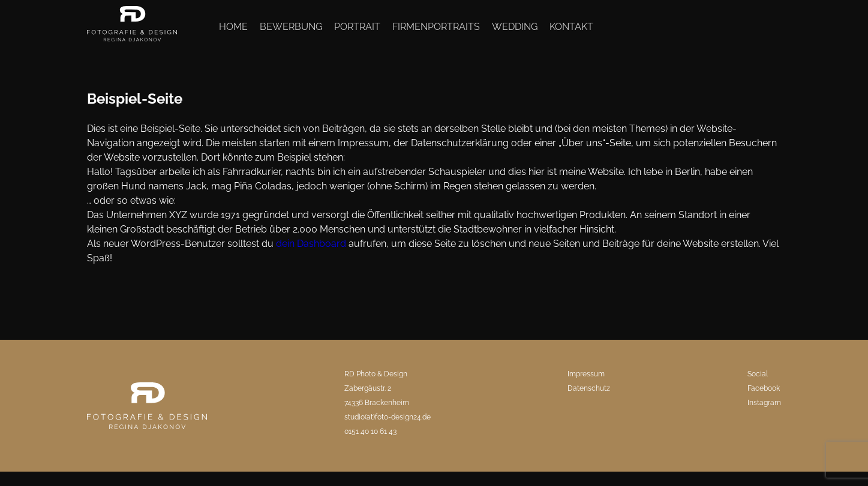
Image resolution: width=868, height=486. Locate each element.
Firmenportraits (436, 27)
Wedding (515, 27)
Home (233, 27)
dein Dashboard (311, 244)
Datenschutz (589, 388)
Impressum (586, 374)
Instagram (764, 403)
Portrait (357, 27)
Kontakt (571, 27)
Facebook (764, 388)
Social (758, 374)
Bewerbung (291, 27)
